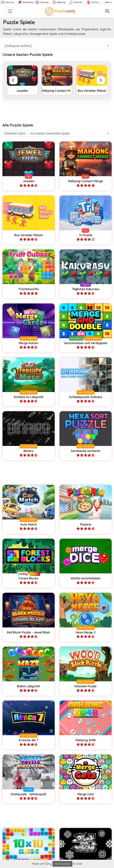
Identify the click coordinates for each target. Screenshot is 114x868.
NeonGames (62, 864)
